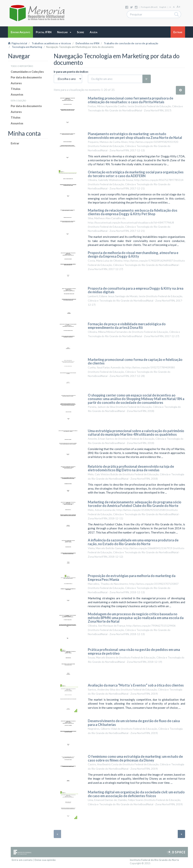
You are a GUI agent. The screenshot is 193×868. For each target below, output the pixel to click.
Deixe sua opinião (45, 860)
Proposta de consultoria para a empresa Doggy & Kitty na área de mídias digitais (136, 290)
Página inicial (18, 43)
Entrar (15, 143)
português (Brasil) (149, 7)
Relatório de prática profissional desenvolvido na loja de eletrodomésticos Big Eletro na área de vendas (131, 468)
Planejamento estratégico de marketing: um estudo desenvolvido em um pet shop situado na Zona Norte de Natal (135, 136)
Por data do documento (26, 77)
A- (170, 7)
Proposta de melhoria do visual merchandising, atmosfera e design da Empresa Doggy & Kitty (133, 255)
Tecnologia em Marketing (27, 47)
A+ (178, 7)
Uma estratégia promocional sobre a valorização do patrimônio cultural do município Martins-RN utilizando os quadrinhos (136, 433)
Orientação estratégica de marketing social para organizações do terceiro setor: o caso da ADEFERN (136, 174)
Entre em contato (22, 860)
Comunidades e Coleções (27, 72)
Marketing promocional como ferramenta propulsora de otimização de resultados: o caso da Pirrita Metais (131, 100)
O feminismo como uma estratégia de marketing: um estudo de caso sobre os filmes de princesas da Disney (135, 758)
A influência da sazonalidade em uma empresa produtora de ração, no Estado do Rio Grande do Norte (133, 542)
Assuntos (17, 94)
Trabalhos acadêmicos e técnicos (51, 43)
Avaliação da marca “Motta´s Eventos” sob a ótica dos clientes (136, 685)
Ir (147, 79)
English (163, 7)
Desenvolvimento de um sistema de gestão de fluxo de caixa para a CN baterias (134, 723)
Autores (16, 83)
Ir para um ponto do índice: (71, 72)
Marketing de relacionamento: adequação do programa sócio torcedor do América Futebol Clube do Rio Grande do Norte (135, 504)
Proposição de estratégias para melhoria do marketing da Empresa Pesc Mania (132, 578)
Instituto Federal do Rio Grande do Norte (154, 860)
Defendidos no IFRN (87, 43)
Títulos (16, 89)
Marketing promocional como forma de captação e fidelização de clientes (135, 361)
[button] (64, 32)
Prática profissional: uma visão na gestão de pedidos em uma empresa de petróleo (134, 651)
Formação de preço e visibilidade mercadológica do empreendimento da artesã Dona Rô (127, 326)
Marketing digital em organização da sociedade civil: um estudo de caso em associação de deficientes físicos (136, 794)
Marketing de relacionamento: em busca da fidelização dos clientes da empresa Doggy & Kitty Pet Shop (133, 212)
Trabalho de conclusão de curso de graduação (131, 43)
